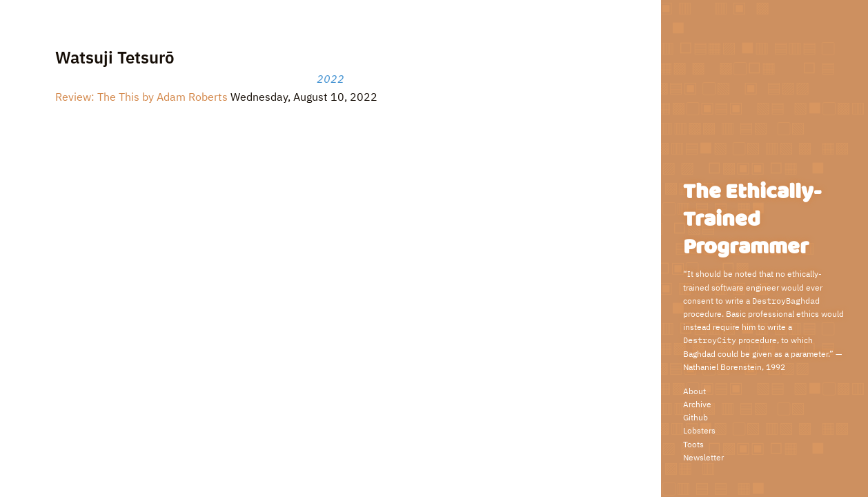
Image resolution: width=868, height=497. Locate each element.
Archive (697, 404)
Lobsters (699, 430)
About (694, 391)
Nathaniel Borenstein (722, 367)
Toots (693, 444)
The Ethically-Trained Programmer (752, 220)
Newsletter (703, 457)
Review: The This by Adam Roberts (141, 97)
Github (696, 417)
